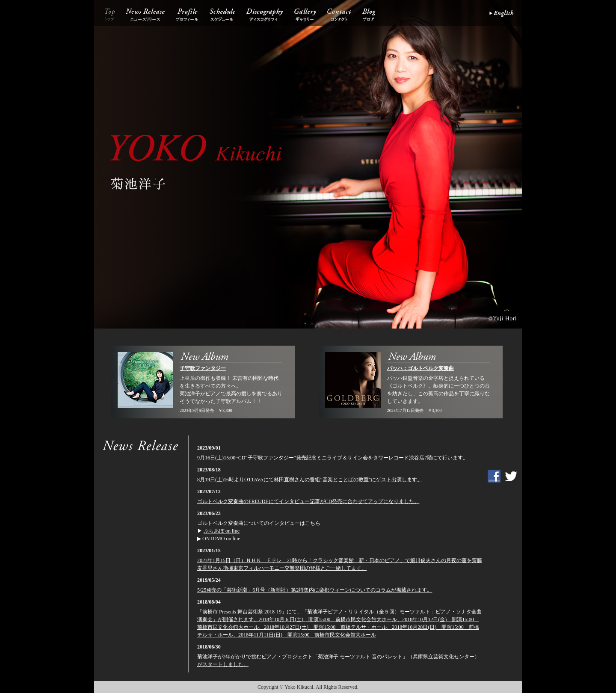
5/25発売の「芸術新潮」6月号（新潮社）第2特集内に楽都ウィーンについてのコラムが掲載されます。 (315, 590)
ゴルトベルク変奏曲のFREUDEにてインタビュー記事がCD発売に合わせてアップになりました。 (308, 501)
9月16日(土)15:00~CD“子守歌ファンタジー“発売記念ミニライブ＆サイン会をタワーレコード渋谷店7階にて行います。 (333, 458)
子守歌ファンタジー (203, 368)
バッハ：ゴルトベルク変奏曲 (421, 368)
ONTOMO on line (221, 539)
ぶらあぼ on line (222, 531)
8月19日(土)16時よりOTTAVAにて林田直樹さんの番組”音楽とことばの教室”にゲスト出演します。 (310, 480)
